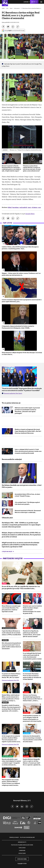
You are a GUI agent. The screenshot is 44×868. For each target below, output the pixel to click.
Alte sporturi (17, 8)
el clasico (35, 207)
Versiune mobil (22, 859)
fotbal (10, 207)
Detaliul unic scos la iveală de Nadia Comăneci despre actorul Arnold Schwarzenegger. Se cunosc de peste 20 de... (32, 610)
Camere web (22, 850)
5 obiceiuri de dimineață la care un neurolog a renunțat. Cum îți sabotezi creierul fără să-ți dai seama (32, 739)
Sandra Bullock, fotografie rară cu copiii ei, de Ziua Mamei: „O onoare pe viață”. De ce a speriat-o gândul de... (32, 762)
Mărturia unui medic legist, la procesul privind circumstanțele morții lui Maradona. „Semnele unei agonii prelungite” (27, 410)
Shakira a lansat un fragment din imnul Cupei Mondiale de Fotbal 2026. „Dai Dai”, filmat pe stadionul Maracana (28, 431)
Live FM (26, 2)
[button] (22, 137)
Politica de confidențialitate (27, 837)
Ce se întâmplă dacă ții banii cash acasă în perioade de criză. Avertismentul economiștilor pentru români (32, 656)
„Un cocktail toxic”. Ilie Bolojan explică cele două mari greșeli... (27, 503)
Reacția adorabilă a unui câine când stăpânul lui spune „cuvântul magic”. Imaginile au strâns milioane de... (11, 762)
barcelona (16, 207)
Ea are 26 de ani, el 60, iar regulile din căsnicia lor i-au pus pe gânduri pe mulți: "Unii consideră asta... (21, 587)
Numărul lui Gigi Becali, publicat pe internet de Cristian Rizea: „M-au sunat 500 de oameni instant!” (32, 634)
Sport (11, 8)
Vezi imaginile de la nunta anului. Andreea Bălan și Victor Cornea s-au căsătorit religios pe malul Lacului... (11, 782)
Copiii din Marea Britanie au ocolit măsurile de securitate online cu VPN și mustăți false (11, 633)
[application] (22, 137)
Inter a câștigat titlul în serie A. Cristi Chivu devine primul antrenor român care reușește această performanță (28, 451)
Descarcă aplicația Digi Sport (13, 393)
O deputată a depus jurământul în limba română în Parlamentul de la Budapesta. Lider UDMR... (18, 327)
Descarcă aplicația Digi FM (10, 680)
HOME (3, 8)
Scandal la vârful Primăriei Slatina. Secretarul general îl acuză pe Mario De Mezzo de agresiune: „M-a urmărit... (11, 708)
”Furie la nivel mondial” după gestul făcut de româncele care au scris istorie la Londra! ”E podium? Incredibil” (22, 389)
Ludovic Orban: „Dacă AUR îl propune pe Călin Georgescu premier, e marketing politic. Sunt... (20, 248)
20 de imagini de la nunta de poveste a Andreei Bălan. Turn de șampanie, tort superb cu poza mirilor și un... (11, 739)
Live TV (33, 2)
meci (30, 207)
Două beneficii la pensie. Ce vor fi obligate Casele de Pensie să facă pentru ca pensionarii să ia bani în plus (32, 718)
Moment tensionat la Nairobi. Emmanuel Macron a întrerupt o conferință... (28, 511)
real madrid (23, 207)
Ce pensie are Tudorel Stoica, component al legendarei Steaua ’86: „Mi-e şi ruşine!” (11, 676)
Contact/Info (22, 853)
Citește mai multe (7, 551)
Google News (30, 214)
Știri (7, 8)
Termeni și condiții (14, 837)
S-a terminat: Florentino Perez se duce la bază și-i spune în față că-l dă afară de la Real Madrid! (32, 676)
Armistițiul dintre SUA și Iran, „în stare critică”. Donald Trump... (27, 495)
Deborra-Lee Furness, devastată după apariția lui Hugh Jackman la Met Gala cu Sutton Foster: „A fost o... (32, 698)
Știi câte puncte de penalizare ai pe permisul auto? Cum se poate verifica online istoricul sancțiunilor (11, 646)
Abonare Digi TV (22, 842)
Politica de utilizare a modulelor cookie (22, 845)
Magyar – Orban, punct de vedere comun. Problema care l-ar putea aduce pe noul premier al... (21, 274)
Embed (5, 150)
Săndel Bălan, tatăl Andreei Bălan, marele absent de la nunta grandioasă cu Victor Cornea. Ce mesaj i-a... (11, 698)
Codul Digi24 (22, 848)
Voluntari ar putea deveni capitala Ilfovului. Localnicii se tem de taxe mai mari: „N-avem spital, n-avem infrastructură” (32, 168)
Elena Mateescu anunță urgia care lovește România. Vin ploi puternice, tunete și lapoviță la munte (11, 609)
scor (40, 207)
